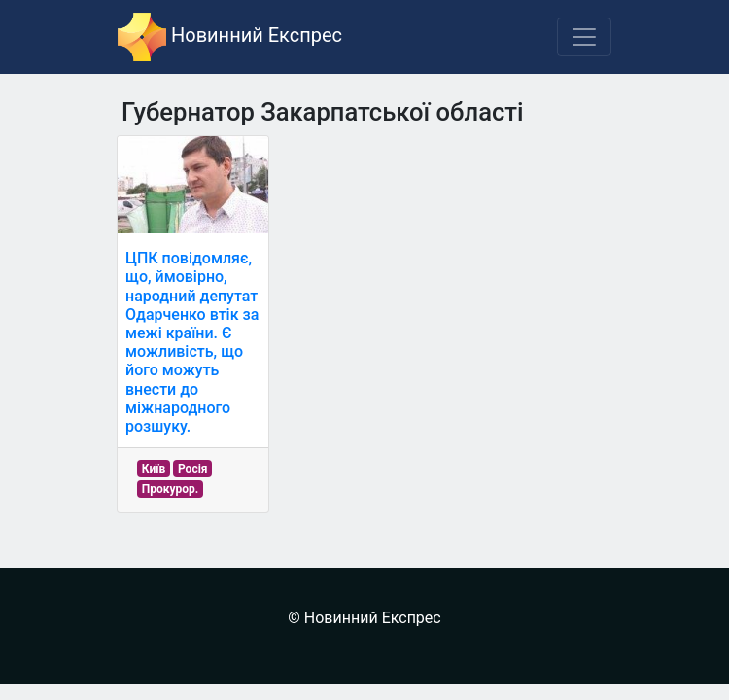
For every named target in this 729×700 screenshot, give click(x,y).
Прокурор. (171, 489)
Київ (154, 469)
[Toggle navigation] (584, 37)
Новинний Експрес (230, 37)
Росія (193, 469)
